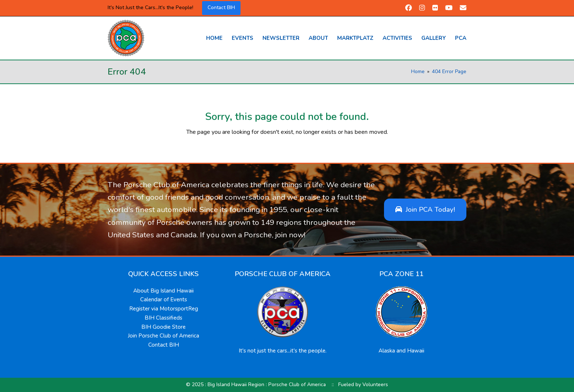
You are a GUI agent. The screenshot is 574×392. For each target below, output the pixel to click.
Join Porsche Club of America (163, 336)
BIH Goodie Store (163, 327)
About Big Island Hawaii (163, 291)
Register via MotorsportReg (164, 309)
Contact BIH (221, 7)
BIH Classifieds (163, 318)
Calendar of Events (164, 299)
